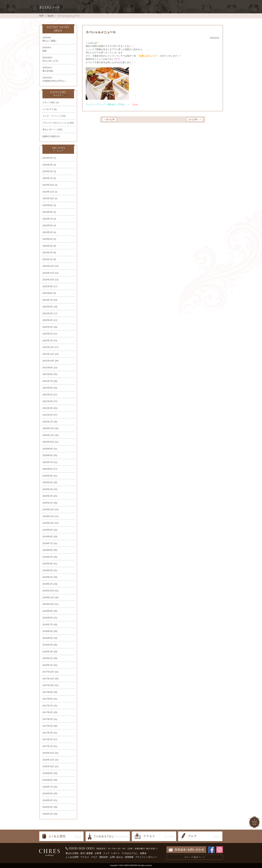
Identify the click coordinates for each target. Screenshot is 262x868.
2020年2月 (48, 496)
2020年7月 (48, 462)
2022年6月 (48, 307)
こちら (135, 104)
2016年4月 (48, 807)
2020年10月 (48, 442)
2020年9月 (48, 449)
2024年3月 (48, 165)
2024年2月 (48, 171)
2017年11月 (48, 679)
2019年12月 (48, 509)
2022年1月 (48, 341)
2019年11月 (48, 516)
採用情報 (129, 857)
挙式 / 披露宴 (87, 853)
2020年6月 (48, 469)
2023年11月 (48, 192)
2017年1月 (48, 746)
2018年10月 (48, 604)
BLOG (51, 16)
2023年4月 (48, 239)
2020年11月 (48, 435)
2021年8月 (48, 374)
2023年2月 (48, 253)
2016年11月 (48, 760)
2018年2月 (48, 658)
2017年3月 (48, 733)
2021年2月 (48, 415)
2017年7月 (48, 706)
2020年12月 (48, 428)
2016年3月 (48, 814)
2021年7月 (48, 381)
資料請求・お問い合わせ (111, 857)
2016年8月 (48, 780)
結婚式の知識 (49, 136)
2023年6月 (48, 225)
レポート (116, 853)
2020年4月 (48, 482)
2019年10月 (48, 523)
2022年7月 (48, 300)
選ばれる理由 (72, 853)
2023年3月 (48, 246)
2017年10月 (48, 685)
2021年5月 (48, 395)
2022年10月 (48, 280)
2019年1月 (48, 584)
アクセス (85, 857)
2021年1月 (48, 422)
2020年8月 (48, 455)
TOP (41, 16)
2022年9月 (48, 286)
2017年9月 (48, 692)
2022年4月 (48, 320)
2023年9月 (48, 205)
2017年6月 (48, 712)
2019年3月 (48, 570)
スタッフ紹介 (49, 102)
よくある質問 (72, 857)
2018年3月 (48, 652)
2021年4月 (48, 401)
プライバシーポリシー (146, 857)
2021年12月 (48, 347)
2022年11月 (48, 273)
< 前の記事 (109, 119)
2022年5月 (48, 313)
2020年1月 (48, 503)
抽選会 (143, 853)
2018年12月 (48, 591)
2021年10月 (48, 361)
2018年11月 (48, 597)
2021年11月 (48, 354)
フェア (106, 853)
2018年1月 (48, 665)
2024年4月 (48, 158)
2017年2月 (48, 739)
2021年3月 (48, 408)
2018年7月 (48, 624)
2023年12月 (48, 185)
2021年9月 (48, 368)
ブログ (94, 857)
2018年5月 (48, 638)
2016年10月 (48, 766)
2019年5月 (48, 557)
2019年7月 (48, 543)
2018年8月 (48, 618)
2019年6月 (48, 550)
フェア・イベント (51, 116)
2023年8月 (48, 212)
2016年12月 (48, 753)
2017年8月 (48, 699)
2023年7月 (48, 219)
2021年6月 (48, 388)
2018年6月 (48, 631)
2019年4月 (48, 564)
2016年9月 (48, 773)
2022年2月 (48, 334)
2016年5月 (48, 800)
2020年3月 (48, 489)
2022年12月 (48, 266)
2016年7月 (48, 787)
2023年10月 (48, 198)
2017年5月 (48, 719)
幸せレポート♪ (50, 129)
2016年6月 (48, 793)
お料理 (98, 853)
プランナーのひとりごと (54, 123)
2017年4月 (48, 726)
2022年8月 (48, 293)
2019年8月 (48, 537)
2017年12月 (48, 672)
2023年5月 (48, 232)
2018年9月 (48, 611)
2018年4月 (48, 645)
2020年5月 (48, 476)
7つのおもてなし (130, 853)
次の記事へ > (195, 119)
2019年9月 (48, 530)
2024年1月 (48, 178)
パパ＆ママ (48, 109)
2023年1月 (48, 259)
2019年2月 (48, 577)
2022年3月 (48, 327)
